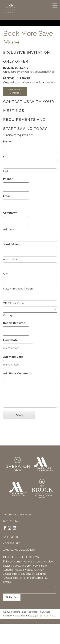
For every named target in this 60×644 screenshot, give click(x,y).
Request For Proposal (18, 515)
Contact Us (11, 521)
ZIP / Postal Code (13, 303)
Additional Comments (18, 374)
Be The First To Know (21, 557)
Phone (8, 179)
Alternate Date (13, 357)
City (5, 274)
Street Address (12, 244)
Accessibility (11, 543)
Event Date (10, 340)
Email (7, 196)
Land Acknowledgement (19, 550)
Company (10, 213)
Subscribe (12, 597)
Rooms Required (14, 323)
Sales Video (10, 537)
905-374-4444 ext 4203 (42, 616)
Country (8, 315)
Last (6, 171)
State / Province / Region (18, 289)
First (5, 157)
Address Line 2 (11, 259)
